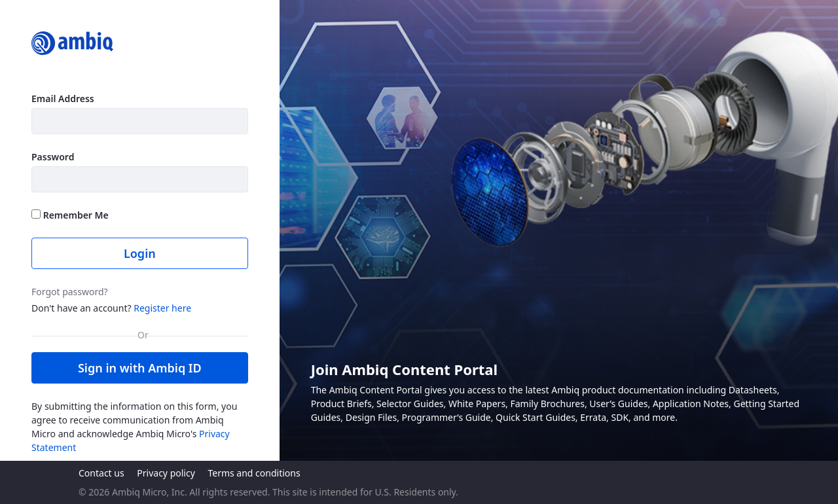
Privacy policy (166, 473)
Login (140, 253)
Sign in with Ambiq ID (140, 368)
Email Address (63, 99)
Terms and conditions (254, 473)
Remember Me (70, 215)
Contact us (101, 473)
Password (53, 157)
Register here (162, 308)
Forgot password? (70, 292)
